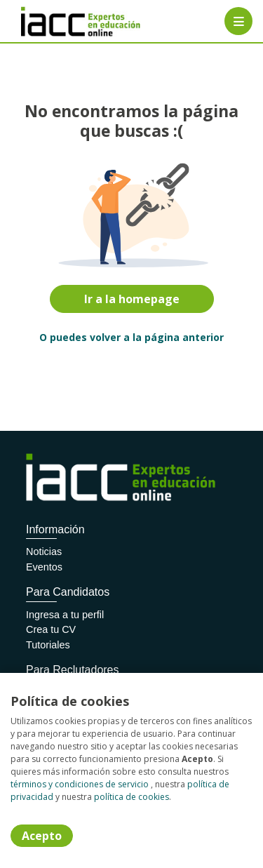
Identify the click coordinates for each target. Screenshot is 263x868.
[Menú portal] (238, 21)
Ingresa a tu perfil (65, 615)
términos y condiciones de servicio (80, 784)
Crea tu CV (51, 629)
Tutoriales (48, 645)
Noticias (44, 552)
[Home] (61, 21)
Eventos (44, 567)
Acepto (42, 836)
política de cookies (131, 797)
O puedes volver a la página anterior (131, 337)
